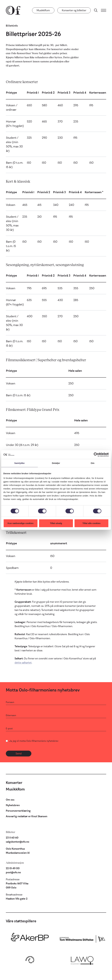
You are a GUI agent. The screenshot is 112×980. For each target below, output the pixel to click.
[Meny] (104, 10)
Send (19, 754)
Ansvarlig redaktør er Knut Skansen (27, 816)
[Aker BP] (30, 938)
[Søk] (96, 10)
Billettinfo (12, 26)
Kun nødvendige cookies (21, 523)
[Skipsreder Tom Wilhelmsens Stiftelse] (82, 938)
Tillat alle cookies (91, 523)
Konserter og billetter (74, 10)
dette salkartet (23, 663)
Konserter (14, 783)
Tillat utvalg (56, 523)
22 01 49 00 (13, 868)
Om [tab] (93, 463)
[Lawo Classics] (82, 960)
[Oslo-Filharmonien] (13, 10)
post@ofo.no (13, 872)
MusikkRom (43, 10)
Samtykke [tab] (19, 463)
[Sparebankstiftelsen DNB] (30, 960)
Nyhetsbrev (13, 805)
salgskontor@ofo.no (17, 842)
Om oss (10, 800)
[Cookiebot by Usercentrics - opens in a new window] (96, 455)
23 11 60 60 (12, 838)
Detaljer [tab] (56, 463)
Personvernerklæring (18, 811)
